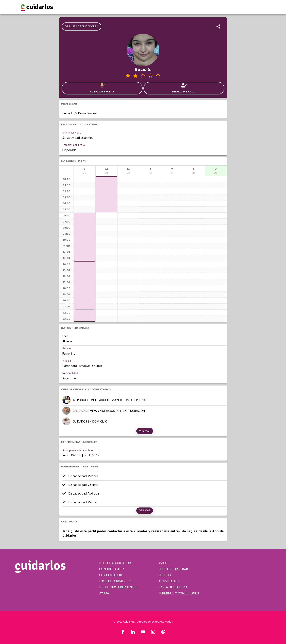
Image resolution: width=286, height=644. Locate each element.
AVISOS (164, 563)
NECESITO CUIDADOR (115, 563)
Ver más (145, 431)
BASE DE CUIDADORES (116, 581)
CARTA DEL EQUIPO (173, 587)
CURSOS (165, 575)
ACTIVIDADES (169, 581)
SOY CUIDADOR (111, 575)
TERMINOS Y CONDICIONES (179, 593)
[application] (85, 237)
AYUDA (104, 593)
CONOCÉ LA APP (112, 569)
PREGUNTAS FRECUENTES (118, 587)
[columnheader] (85, 171)
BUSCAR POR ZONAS (174, 569)
